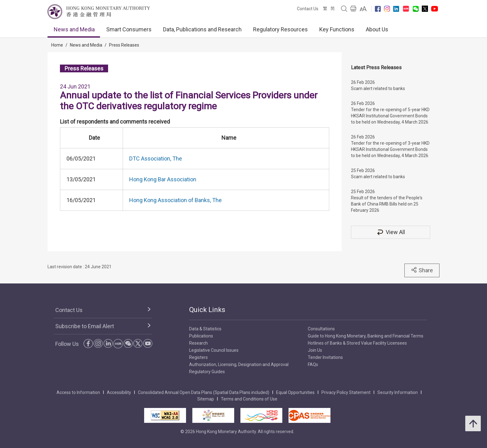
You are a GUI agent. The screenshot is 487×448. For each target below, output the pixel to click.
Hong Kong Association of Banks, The (175, 200)
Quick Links (207, 310)
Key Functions (337, 29)
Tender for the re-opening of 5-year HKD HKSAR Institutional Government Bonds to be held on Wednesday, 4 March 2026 (390, 116)
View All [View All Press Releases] (391, 232)
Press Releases (124, 45)
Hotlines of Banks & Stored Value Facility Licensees (357, 343)
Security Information (398, 392)
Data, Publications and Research (202, 29)
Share (422, 270)
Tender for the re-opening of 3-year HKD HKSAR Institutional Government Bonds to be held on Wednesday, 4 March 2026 (390, 149)
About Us (377, 29)
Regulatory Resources (280, 29)
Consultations (321, 329)
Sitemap (206, 399)
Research (198, 343)
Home (57, 45)
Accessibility (119, 392)
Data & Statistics (205, 329)
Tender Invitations (325, 357)
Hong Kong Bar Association (163, 179)
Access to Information (78, 392)
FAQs (313, 364)
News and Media (74, 29)
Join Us (315, 350)
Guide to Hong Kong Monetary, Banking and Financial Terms (366, 336)
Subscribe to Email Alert (85, 326)
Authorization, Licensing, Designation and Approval (239, 364)
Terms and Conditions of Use (249, 399)
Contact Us (308, 9)
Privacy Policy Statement (346, 392)
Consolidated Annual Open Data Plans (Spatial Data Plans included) (204, 392)
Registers (198, 357)
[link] (363, 9)
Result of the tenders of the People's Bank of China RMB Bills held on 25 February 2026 (387, 204)
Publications (201, 336)
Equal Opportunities (295, 392)
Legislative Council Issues (214, 350)
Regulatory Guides (207, 372)
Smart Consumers (129, 29)
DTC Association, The (156, 158)
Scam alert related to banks (378, 88)
